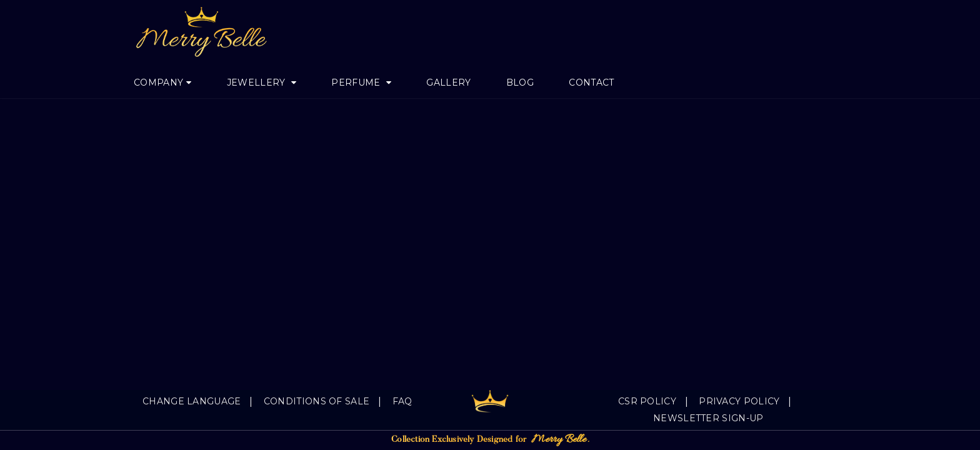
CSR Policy (647, 401)
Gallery (448, 82)
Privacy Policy (739, 401)
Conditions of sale (317, 401)
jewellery (257, 82)
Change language (192, 401)
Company (158, 82)
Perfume (357, 82)
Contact (591, 82)
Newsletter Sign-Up (708, 418)
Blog (520, 82)
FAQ (402, 401)
